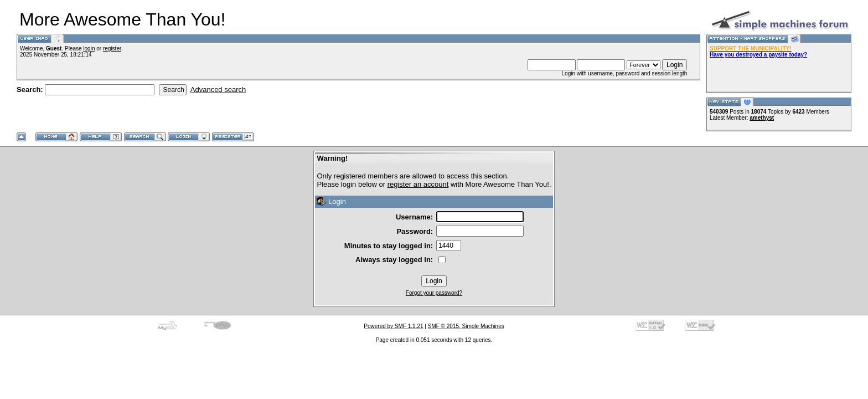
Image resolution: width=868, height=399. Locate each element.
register (112, 48)
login (89, 48)
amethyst (762, 118)
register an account (418, 184)
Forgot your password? (434, 293)
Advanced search (218, 89)
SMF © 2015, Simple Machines (466, 326)
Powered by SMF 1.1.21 (393, 326)
